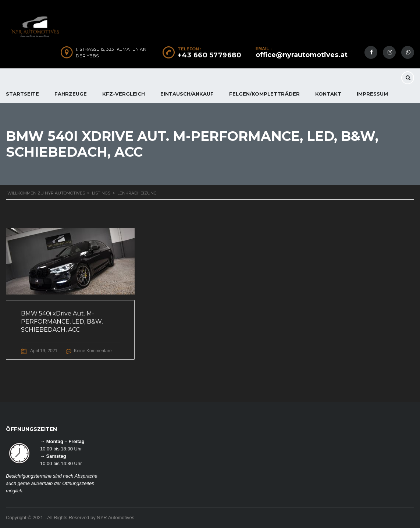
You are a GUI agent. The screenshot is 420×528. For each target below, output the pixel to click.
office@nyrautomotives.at (302, 55)
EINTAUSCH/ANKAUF (187, 94)
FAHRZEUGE (71, 94)
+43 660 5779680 (210, 55)
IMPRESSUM (372, 94)
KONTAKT (328, 94)
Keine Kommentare (93, 351)
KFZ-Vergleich (124, 94)
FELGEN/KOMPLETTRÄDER (264, 94)
